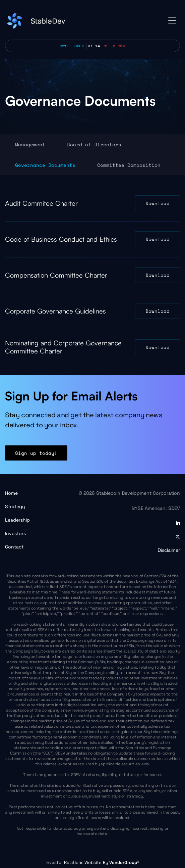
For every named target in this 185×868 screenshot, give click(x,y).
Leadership (17, 520)
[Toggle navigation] (172, 20)
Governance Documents (45, 165)
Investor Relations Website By (92, 862)
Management (30, 144)
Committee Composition (129, 165)
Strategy (15, 507)
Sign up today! (36, 460)
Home (11, 493)
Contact (14, 547)
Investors (15, 533)
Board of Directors (94, 144)
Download (158, 203)
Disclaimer (169, 550)
